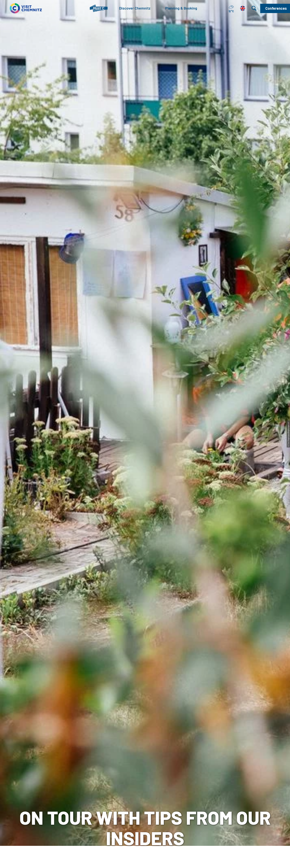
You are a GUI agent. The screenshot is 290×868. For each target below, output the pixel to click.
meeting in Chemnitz (136, 782)
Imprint (184, 782)
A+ (151, 861)
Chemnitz (10, 156)
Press (183, 795)
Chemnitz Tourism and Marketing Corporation (137, 799)
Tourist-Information (75, 782)
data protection (191, 789)
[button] (275, 8)
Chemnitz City (130, 789)
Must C (27, 156)
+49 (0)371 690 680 (87, 802)
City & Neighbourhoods (55, 156)
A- (139, 861)
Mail (62, 808)
